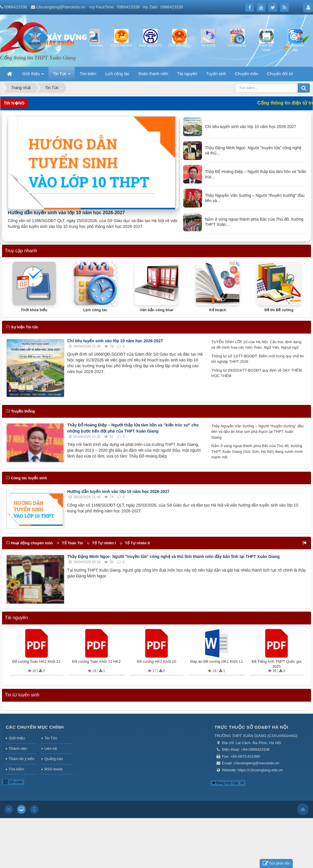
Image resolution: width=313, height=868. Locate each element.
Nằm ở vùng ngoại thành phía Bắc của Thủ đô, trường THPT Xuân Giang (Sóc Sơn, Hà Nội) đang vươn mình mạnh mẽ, (257, 451)
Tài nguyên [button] (187, 74)
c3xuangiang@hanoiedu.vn (61, 7)
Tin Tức (51, 738)
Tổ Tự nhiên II (137, 543)
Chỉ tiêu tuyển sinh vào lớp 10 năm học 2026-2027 (115, 341)
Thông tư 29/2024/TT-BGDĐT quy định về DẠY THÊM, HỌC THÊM (257, 373)
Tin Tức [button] (62, 75)
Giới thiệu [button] (33, 75)
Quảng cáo (53, 759)
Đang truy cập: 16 (228, 783)
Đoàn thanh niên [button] (153, 74)
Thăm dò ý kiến (22, 759)
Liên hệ (50, 749)
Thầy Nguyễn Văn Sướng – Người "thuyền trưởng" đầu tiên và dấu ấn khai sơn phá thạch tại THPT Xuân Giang (257, 432)
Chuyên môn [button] (246, 74)
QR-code (13, 782)
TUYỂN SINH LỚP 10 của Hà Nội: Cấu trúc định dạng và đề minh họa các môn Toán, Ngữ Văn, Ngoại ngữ (256, 345)
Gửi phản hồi (276, 864)
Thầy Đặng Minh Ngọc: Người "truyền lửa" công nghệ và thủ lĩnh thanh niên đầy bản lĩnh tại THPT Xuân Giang (173, 557)
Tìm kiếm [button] (88, 74)
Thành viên (18, 749)
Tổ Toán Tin (73, 543)
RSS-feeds (53, 769)
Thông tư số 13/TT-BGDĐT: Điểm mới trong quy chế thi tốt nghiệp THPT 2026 (258, 359)
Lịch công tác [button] (117, 74)
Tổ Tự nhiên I (104, 543)
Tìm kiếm (16, 769)
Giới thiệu (17, 738)
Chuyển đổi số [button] (280, 74)
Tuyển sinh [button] (216, 74)
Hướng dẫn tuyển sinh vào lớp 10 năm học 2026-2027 (66, 213)
